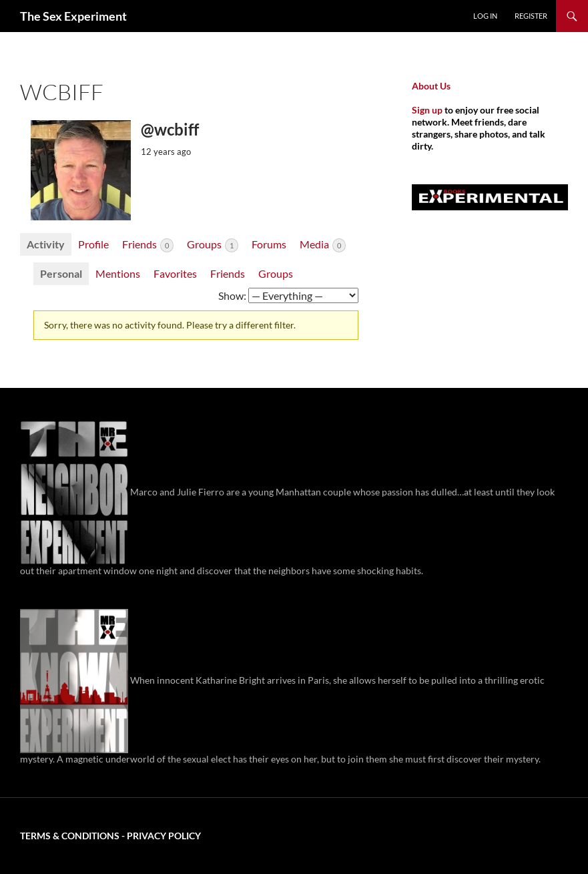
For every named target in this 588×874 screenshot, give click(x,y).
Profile (93, 244)
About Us (431, 86)
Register (531, 16)
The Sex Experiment (73, 16)
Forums (269, 244)
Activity (46, 244)
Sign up (427, 110)
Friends (148, 245)
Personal (61, 273)
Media (323, 245)
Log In (485, 16)
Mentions (118, 273)
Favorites (175, 273)
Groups (213, 245)
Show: (232, 295)
